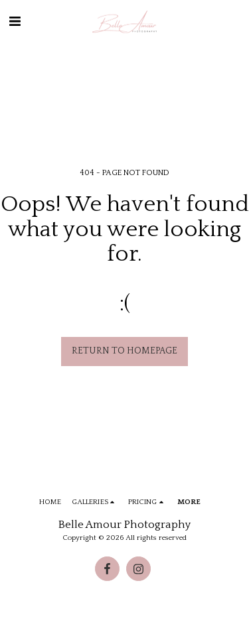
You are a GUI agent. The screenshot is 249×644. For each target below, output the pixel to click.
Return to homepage (124, 351)
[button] (15, 22)
